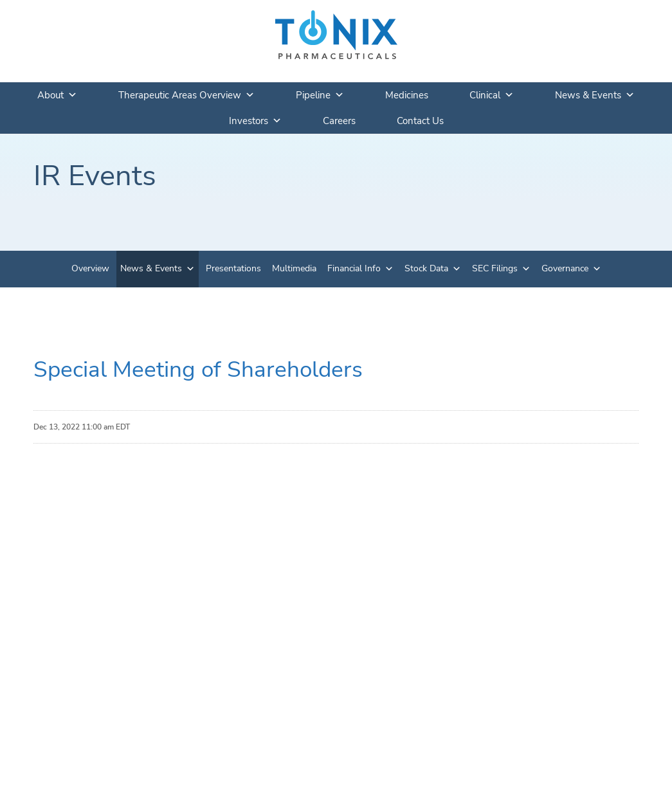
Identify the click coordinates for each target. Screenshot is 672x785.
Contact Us (420, 121)
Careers (339, 121)
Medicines (407, 95)
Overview (90, 268)
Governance (565, 268)
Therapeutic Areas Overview (186, 95)
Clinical (492, 95)
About (57, 95)
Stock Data (426, 268)
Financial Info (354, 268)
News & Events (595, 95)
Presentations (233, 268)
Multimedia (294, 268)
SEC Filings (495, 268)
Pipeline (320, 95)
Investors (255, 121)
